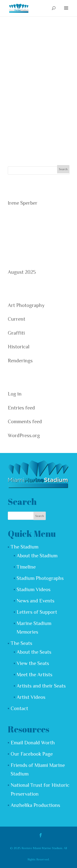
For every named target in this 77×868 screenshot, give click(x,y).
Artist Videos (31, 697)
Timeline (26, 567)
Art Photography (26, 305)
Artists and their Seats (41, 686)
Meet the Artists (34, 675)
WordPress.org (24, 435)
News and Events (36, 601)
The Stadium (25, 547)
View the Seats (33, 663)
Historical (19, 347)
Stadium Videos (34, 589)
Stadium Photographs (40, 578)
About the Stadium (37, 556)
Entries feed (21, 408)
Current (17, 319)
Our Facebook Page (32, 754)
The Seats (21, 643)
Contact (19, 708)
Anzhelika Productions (35, 805)
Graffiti (16, 333)
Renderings (20, 361)
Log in (15, 394)
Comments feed (25, 421)
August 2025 (22, 272)
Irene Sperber (23, 203)
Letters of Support (37, 612)
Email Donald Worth (33, 743)
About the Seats (34, 652)
